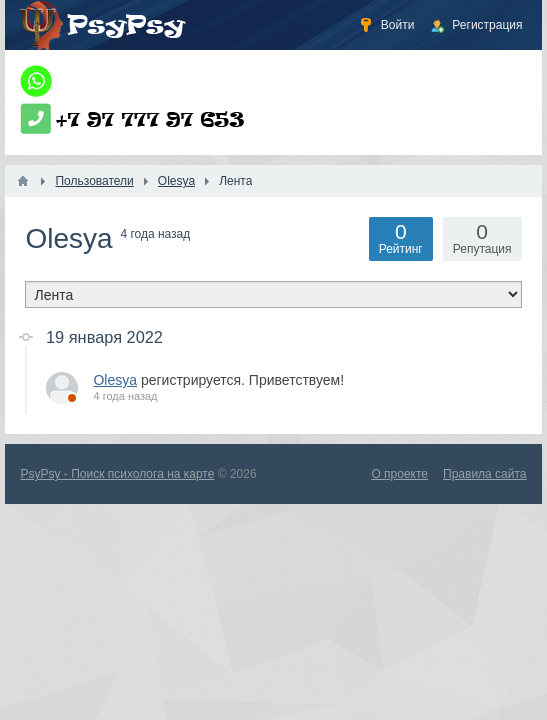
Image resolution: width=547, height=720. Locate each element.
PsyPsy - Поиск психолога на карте (117, 474)
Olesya (115, 380)
